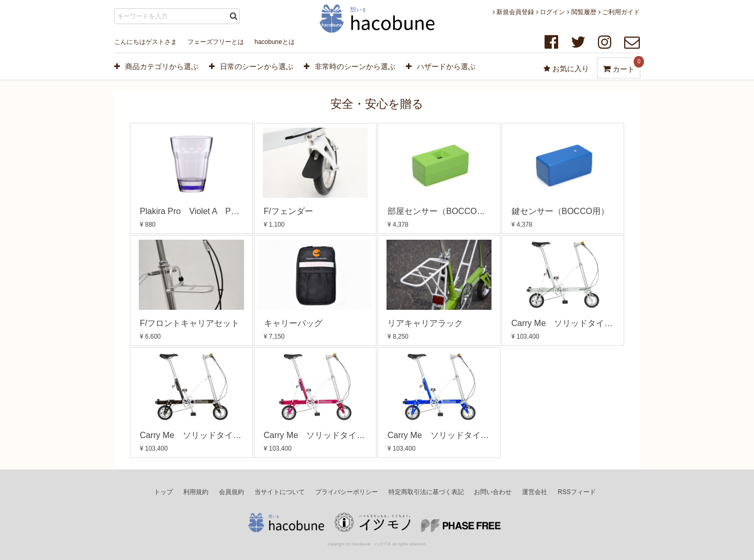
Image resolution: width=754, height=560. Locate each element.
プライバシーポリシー (347, 492)
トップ (163, 492)
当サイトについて (280, 492)
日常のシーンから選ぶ (251, 66)
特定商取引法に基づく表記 (426, 492)
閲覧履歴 (581, 12)
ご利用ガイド (619, 12)
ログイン (551, 12)
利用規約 (196, 492)
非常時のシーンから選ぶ (350, 66)
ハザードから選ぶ (441, 66)
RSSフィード (577, 492)
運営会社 (535, 492)
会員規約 (231, 492)
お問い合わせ (493, 492)
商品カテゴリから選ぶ (156, 66)
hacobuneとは (275, 42)
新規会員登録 (513, 12)
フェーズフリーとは (216, 42)
